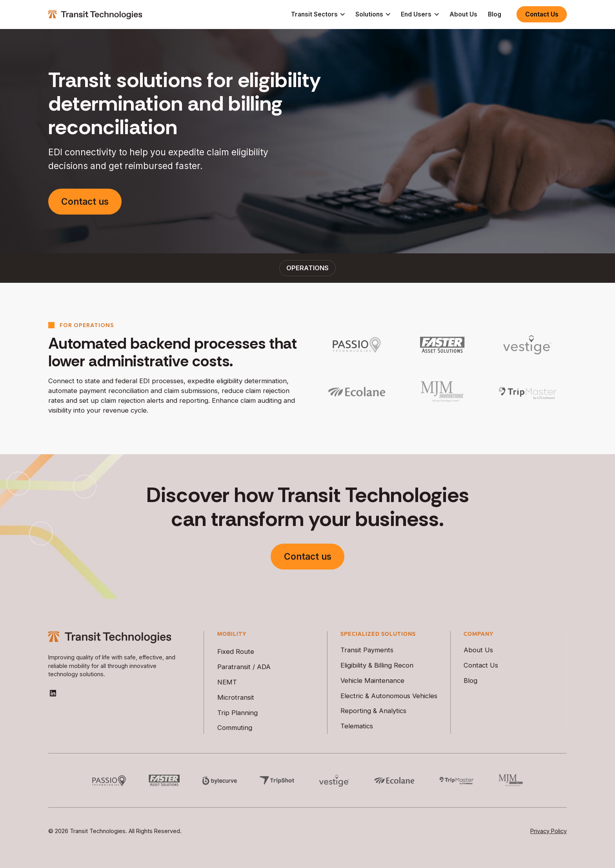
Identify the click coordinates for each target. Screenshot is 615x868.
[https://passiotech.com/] (357, 345)
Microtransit (236, 697)
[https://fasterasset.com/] (442, 345)
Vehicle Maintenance (372, 681)
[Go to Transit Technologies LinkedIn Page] (53, 693)
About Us (463, 14)
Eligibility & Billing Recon (377, 665)
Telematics (357, 726)
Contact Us (542, 14)
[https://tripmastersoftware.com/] (527, 392)
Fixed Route (236, 651)
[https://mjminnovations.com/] (442, 392)
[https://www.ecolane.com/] (357, 392)
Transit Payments (367, 650)
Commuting (235, 728)
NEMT (227, 682)
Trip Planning (237, 713)
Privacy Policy (549, 831)
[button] (318, 15)
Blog (495, 14)
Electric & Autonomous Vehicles (389, 696)
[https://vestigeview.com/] (527, 345)
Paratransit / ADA (244, 667)
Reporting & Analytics (373, 711)
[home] (95, 14)
